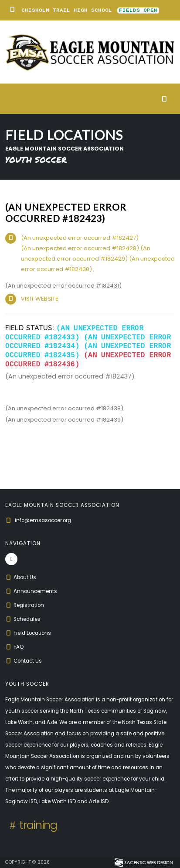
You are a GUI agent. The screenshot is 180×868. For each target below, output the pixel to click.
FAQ (14, 647)
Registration (25, 605)
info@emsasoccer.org (43, 520)
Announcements (31, 591)
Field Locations (28, 633)
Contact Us (24, 661)
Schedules (23, 619)
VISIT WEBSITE (40, 299)
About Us (21, 577)
